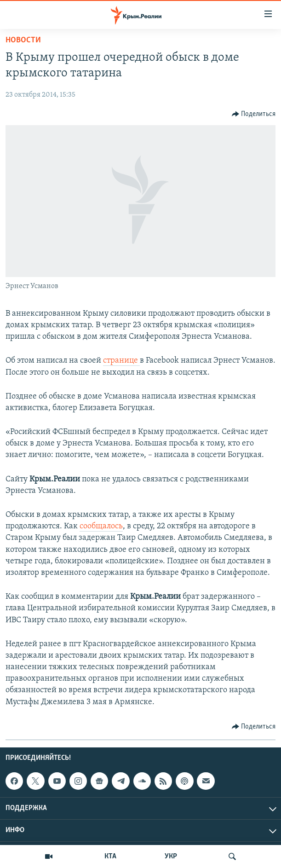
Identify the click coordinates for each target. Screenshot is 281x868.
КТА (110, 856)
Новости (23, 40)
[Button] (254, 114)
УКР (171, 856)
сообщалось (101, 526)
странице (121, 361)
